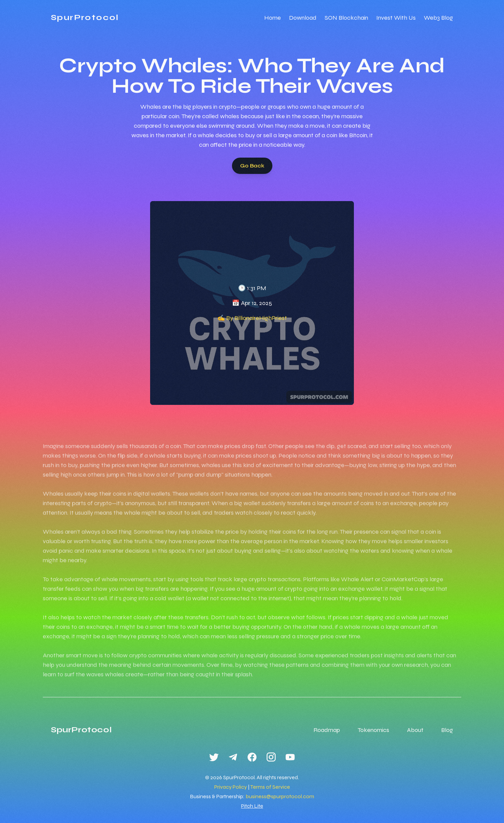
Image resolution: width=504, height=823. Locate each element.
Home (273, 18)
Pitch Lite (252, 806)
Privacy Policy (231, 787)
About (415, 730)
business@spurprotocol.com (280, 796)
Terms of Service (270, 787)
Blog (447, 730)
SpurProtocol (85, 17)
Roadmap (327, 730)
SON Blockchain (346, 18)
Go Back (252, 166)
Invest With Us (396, 18)
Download (303, 18)
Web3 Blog (438, 18)
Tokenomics (373, 730)
